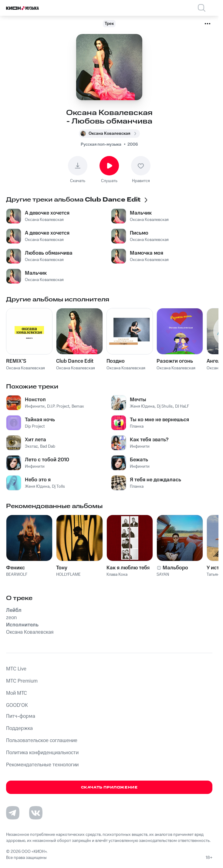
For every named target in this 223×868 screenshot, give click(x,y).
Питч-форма (21, 716)
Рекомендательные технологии (42, 765)
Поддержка (19, 728)
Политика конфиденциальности (42, 753)
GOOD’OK (17, 705)
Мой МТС (17, 693)
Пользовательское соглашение (42, 741)
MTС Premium (22, 681)
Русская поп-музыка (101, 144)
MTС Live (16, 669)
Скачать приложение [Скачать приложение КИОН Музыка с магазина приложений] (109, 787)
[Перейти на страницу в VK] (36, 813)
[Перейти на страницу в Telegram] (13, 813)
